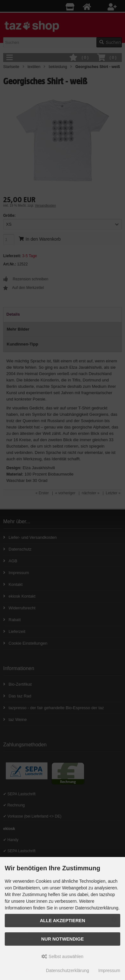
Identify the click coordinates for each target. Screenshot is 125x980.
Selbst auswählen (62, 956)
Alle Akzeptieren (63, 921)
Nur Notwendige (62, 939)
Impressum (109, 970)
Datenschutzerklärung (68, 970)
